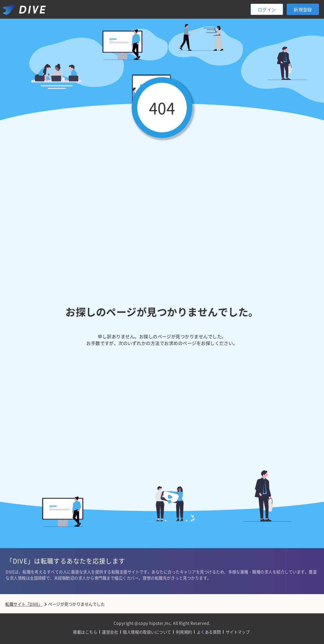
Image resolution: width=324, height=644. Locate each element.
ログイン (267, 9)
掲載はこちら (85, 632)
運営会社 (110, 632)
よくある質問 (209, 632)
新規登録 (303, 9)
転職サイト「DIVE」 (24, 604)
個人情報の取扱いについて (147, 632)
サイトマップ (238, 632)
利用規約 (184, 632)
